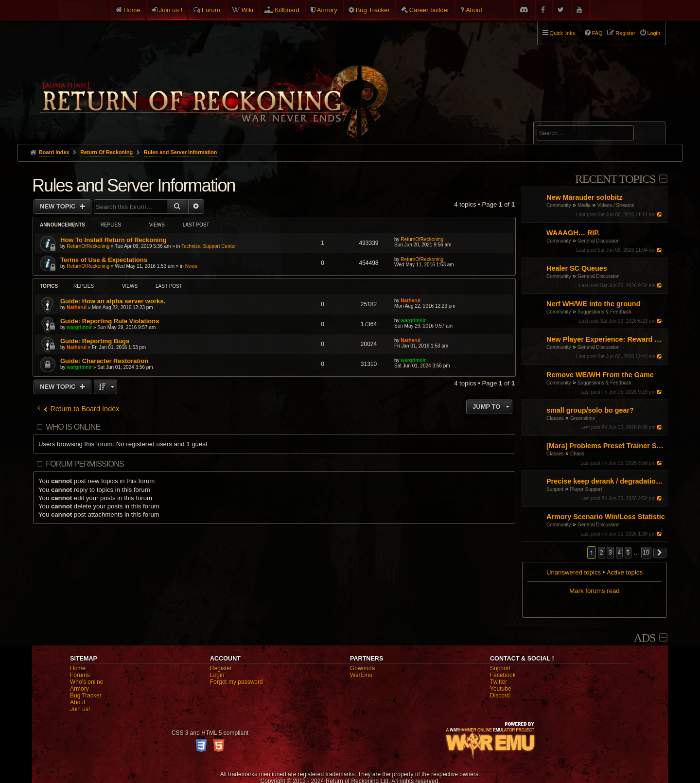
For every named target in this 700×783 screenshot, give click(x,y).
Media (584, 205)
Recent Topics (615, 179)
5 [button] (628, 553)
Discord (500, 696)
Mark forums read (594, 591)
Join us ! (171, 10)
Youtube (501, 689)
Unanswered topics (574, 572)
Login (217, 675)
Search (652, 135)
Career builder (429, 10)
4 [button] (620, 553)
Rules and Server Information (134, 185)
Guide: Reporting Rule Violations (110, 321)
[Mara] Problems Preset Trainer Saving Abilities (606, 446)
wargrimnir (79, 327)
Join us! (80, 709)
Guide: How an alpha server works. (113, 301)
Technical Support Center (209, 246)
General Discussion (599, 241)
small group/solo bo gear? (590, 410)
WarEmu (361, 675)
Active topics (625, 572)
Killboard (287, 10)
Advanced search (567, 117)
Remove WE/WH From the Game (600, 375)
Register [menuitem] (625, 33)
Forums (80, 675)
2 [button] (602, 553)
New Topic (59, 206)
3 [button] (610, 553)
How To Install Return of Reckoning (114, 240)
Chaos (577, 454)
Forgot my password (236, 682)
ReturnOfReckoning (88, 246)
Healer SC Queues (577, 268)
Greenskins (583, 418)
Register (221, 668)
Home (132, 10)
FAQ (597, 33)
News (191, 266)
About (474, 10)
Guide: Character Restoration (104, 361)
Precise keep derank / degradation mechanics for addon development (606, 481)
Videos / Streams (616, 205)
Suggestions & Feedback (604, 312)
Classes (555, 418)
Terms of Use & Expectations (104, 260)
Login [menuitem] (654, 33)
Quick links (562, 33)
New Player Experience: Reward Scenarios (606, 339)
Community (559, 205)
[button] (660, 553)
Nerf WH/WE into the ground (593, 304)
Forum (211, 10)
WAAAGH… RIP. (573, 233)
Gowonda (362, 668)
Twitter (499, 682)
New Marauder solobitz (585, 197)
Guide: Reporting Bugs (95, 341)
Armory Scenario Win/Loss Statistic (606, 517)
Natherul (77, 307)
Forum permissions (85, 464)
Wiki (248, 10)
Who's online (87, 682)
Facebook (503, 675)
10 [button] (646, 553)
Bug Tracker (373, 10)
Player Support (586, 489)
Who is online (73, 427)
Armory (327, 10)
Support (555, 489)
